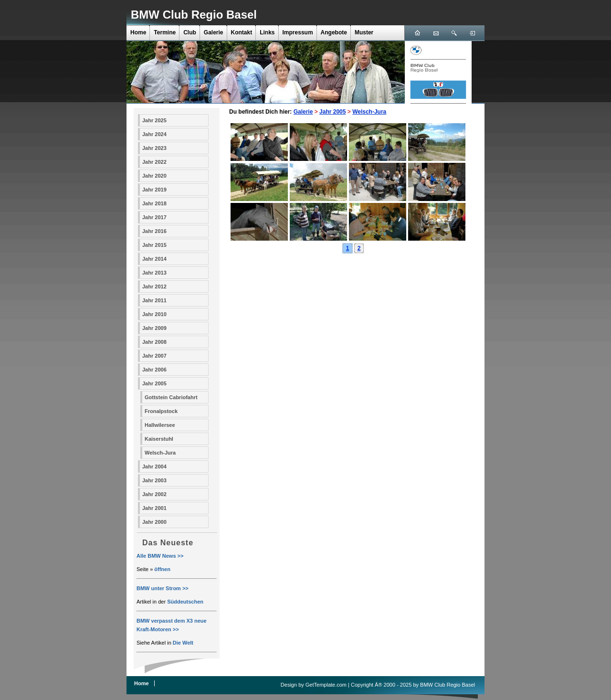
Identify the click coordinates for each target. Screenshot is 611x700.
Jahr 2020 (154, 176)
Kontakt (242, 32)
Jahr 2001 (154, 508)
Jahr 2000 (154, 522)
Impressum (298, 32)
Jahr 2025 (154, 120)
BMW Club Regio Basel (194, 15)
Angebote (334, 32)
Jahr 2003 (154, 480)
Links (267, 32)
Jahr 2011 (154, 300)
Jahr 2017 (154, 217)
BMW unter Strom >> (163, 588)
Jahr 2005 (154, 383)
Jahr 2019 (154, 190)
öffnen (162, 569)
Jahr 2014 (154, 259)
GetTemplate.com (326, 685)
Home (138, 32)
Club (190, 32)
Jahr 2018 (154, 203)
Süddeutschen (185, 602)
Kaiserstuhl (159, 439)
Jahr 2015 (154, 245)
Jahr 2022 (154, 162)
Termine (165, 32)
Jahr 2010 (154, 314)
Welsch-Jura (160, 453)
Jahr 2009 (154, 328)
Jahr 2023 (154, 148)
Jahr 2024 (154, 134)
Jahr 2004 (154, 467)
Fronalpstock (161, 411)
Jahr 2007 (154, 356)
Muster (364, 32)
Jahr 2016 (154, 231)
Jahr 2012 (154, 286)
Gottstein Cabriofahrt (171, 397)
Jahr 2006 (154, 370)
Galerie (214, 32)
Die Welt (183, 643)
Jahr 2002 (154, 494)
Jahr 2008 (154, 342)
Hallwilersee (160, 425)
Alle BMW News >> (160, 556)
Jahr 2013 (154, 273)
